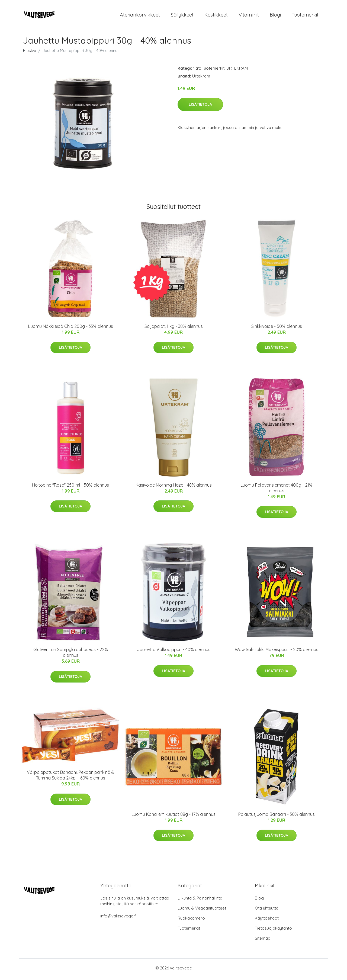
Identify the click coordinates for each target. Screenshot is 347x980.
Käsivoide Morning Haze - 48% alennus (174, 488)
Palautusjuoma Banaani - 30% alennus (277, 817)
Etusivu (30, 53)
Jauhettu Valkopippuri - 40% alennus (174, 652)
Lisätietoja (200, 107)
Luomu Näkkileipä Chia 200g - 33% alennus (71, 329)
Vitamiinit (249, 16)
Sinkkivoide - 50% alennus (277, 329)
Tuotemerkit (305, 16)
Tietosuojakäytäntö (273, 931)
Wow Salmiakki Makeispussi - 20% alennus (277, 652)
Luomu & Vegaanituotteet (202, 911)
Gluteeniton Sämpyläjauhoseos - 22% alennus (71, 655)
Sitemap (263, 941)
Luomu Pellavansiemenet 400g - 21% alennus (277, 491)
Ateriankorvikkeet (140, 16)
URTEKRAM (237, 71)
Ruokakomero (191, 921)
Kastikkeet (216, 16)
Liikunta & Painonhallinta (200, 901)
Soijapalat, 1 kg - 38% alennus (174, 329)
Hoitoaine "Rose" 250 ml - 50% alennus (70, 488)
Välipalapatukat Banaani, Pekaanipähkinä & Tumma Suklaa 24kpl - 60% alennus (71, 778)
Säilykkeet (182, 16)
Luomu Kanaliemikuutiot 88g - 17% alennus (173, 817)
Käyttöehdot (267, 921)
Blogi (275, 16)
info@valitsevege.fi (118, 919)
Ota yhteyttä (267, 911)
